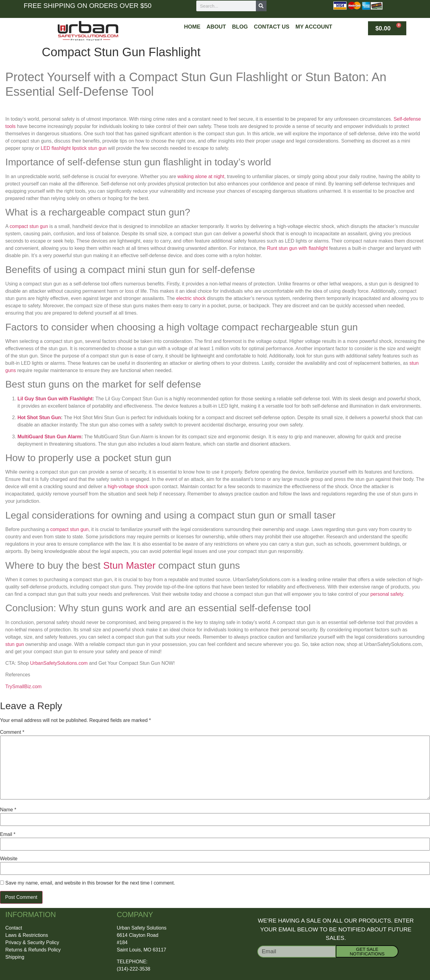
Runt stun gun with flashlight (297, 248)
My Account (314, 27)
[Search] (261, 6)
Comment (12, 732)
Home (192, 27)
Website (9, 859)
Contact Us (272, 27)
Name (8, 810)
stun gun (15, 644)
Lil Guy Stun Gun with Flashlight (55, 399)
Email (8, 834)
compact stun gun (29, 226)
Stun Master (129, 565)
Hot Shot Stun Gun (39, 418)
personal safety (387, 594)
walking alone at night (201, 176)
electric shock (191, 298)
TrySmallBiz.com (24, 687)
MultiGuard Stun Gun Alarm (50, 437)
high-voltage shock (128, 487)
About (216, 27)
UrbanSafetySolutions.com (59, 663)
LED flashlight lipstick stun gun (74, 148)
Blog (240, 27)
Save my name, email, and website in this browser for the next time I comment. (90, 883)
